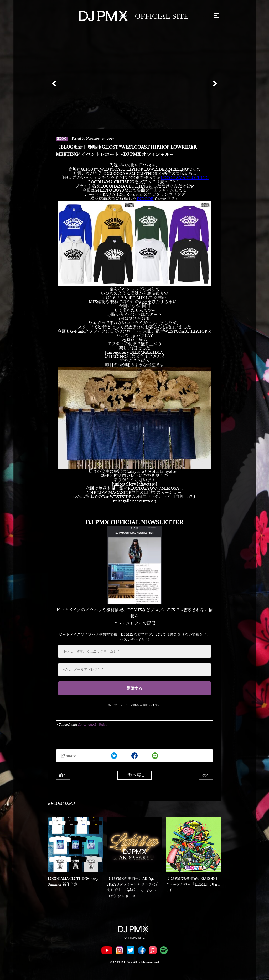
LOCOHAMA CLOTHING (185, 178)
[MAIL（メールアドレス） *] (134, 670)
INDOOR (145, 199)
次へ (206, 775)
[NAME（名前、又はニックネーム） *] (134, 651)
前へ (63, 775)
